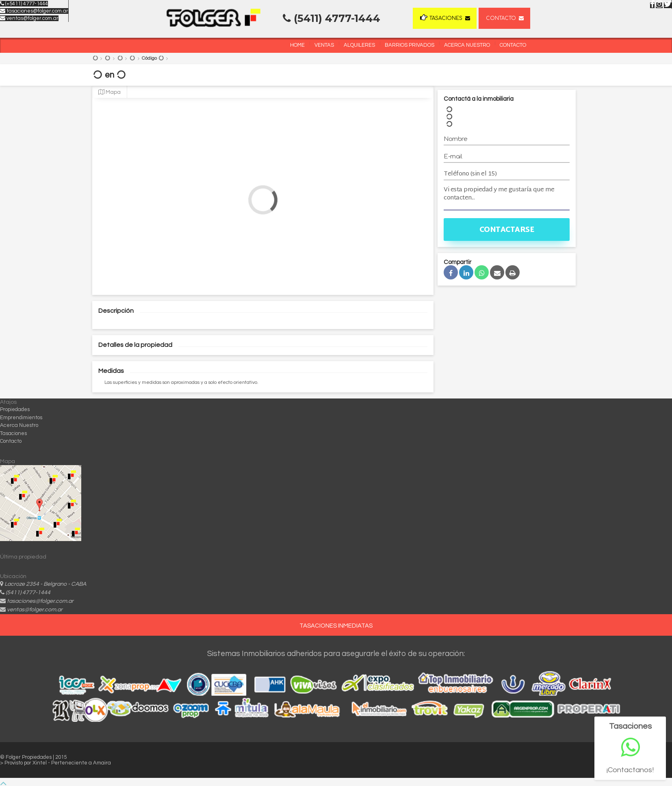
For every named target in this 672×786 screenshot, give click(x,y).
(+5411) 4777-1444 (24, 4)
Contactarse (507, 230)
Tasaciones (441, 18)
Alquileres (359, 45)
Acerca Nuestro (467, 45)
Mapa (109, 92)
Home (297, 45)
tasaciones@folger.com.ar (34, 11)
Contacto (501, 18)
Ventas (324, 45)
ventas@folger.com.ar (29, 18)
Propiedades (15, 409)
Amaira (102, 763)
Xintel (40, 763)
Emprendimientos (21, 418)
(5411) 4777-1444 (28, 593)
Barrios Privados (410, 45)
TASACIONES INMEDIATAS (336, 626)
